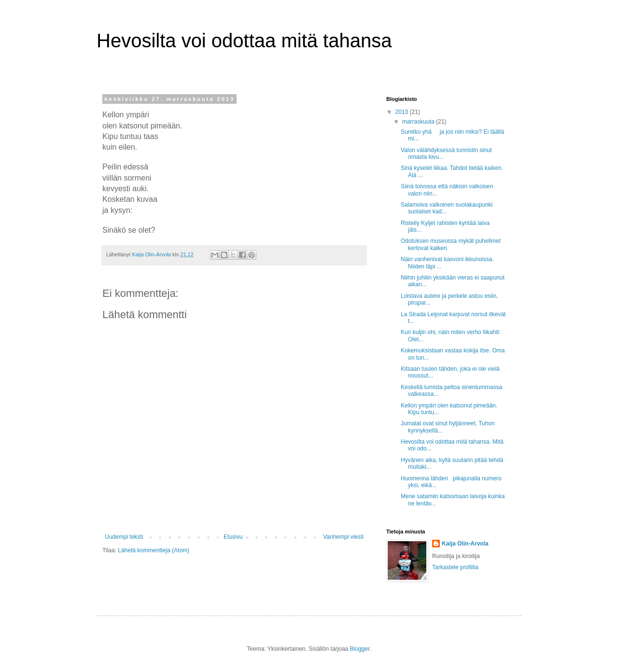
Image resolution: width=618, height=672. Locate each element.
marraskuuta (419, 122)
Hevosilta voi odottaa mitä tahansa (244, 41)
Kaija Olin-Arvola (465, 544)
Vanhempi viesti (343, 537)
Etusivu (233, 537)
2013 (403, 112)
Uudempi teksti (124, 537)
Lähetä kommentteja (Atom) (154, 550)
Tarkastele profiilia (455, 567)
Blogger (360, 649)
